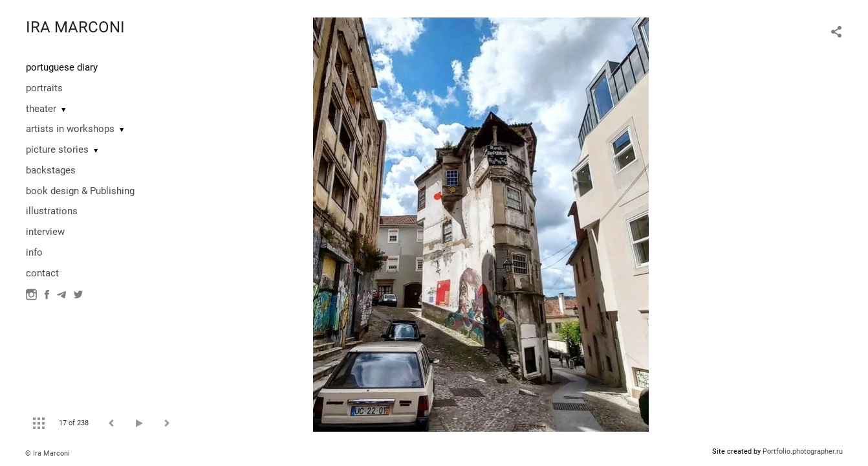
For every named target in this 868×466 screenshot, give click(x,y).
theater (41, 109)
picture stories (57, 150)
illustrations (52, 211)
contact (42, 273)
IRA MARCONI (75, 27)
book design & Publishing (80, 191)
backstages (51, 170)
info (34, 252)
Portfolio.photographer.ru (803, 451)
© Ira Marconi (48, 453)
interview (45, 232)
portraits (44, 88)
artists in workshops (70, 129)
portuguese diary (62, 67)
